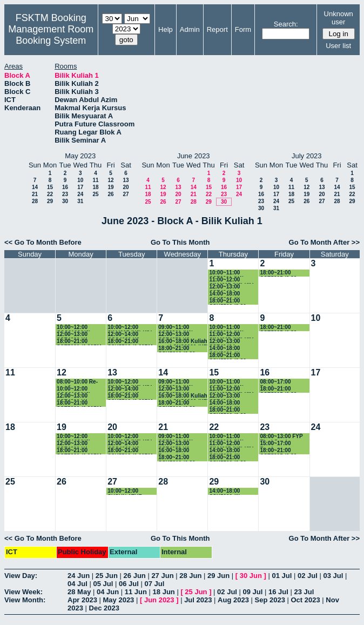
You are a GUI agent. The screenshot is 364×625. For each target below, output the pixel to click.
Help (166, 29)
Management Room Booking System (51, 35)
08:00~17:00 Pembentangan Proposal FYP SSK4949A (279, 382)
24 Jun (79, 576)
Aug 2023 (233, 600)
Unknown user (339, 18)
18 (95, 187)
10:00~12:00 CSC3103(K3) (74, 328)
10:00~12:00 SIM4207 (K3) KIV (130, 328)
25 (95, 194)
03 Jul (333, 576)
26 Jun (135, 576)
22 (50, 194)
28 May (79, 592)
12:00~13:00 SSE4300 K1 (72, 335)
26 (110, 194)
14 (35, 187)
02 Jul (308, 576)
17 (80, 187)
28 (35, 201)
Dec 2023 (104, 608)
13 (126, 180)
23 (65, 194)
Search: (286, 24)
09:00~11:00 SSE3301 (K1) (176, 328)
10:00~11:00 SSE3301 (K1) (226, 273)
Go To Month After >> (324, 242)
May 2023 (119, 600)
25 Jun (107, 576)
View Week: (23, 592)
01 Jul (282, 576)
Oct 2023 (305, 600)
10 (80, 180)
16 (65, 187)
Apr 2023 (82, 600)
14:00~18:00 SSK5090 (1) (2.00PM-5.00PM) (230, 294)
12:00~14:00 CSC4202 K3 (123, 335)
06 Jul (129, 584)
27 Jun (162, 576)
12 (110, 180)
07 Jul (154, 584)
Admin (190, 29)
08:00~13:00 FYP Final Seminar (281, 437)
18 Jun (164, 592)
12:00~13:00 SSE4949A (224, 287)
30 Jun (251, 576)
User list (338, 46)
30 (65, 201)
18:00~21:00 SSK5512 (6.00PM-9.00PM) (131, 342)
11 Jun (136, 592)
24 (80, 194)
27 (126, 194)
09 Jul (253, 592)
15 (50, 187)
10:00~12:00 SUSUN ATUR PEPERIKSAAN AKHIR (127, 491)
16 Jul (278, 592)
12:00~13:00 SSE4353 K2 (174, 335)
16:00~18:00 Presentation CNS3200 (175, 451)
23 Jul (304, 592)
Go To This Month (180, 242)
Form (243, 29)
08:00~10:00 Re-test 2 (77, 382)
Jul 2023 (198, 600)
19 (110, 187)
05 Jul (103, 584)
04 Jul (77, 584)
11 (95, 180)
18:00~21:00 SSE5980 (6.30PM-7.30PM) (80, 342)
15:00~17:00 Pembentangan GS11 (279, 444)
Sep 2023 (270, 600)
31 (80, 201)
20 (126, 187)
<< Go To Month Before (43, 242)
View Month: (25, 600)
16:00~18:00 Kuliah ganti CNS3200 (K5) (183, 342)
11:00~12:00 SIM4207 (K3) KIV (231, 280)
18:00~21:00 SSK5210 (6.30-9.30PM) (178, 349)
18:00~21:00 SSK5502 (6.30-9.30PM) (228, 301)
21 (35, 194)
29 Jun (218, 576)
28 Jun (190, 576)
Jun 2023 (159, 600)
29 (50, 201)
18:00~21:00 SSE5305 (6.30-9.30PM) (279, 273)
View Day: (21, 576)
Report (217, 29)
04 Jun (108, 592)
